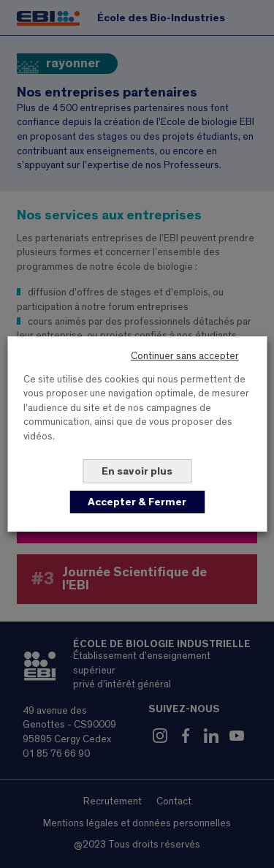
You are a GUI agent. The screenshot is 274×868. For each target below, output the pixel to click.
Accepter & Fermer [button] (137, 502)
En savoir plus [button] (137, 471)
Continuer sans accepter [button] (185, 356)
